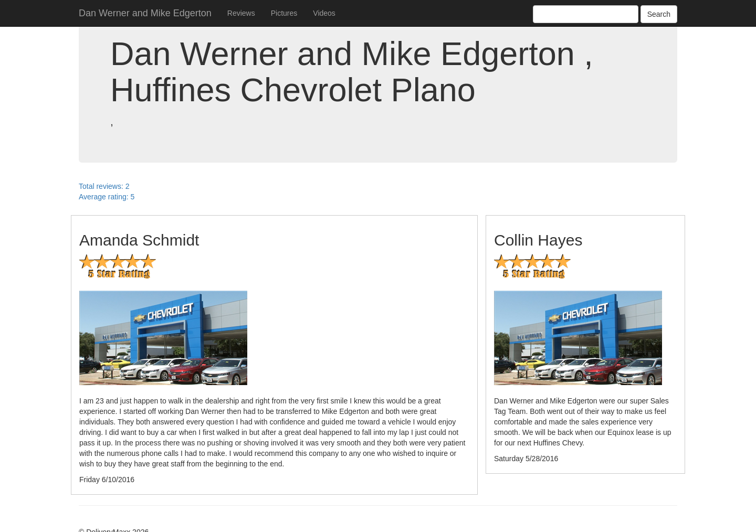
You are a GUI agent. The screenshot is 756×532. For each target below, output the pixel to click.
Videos (324, 13)
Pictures (284, 13)
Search (659, 14)
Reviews (241, 13)
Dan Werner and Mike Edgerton (145, 13)
